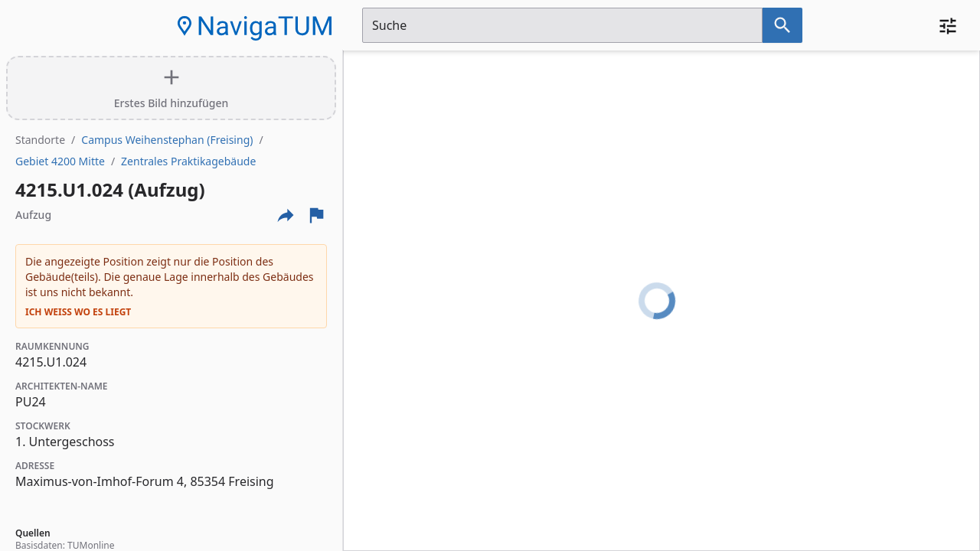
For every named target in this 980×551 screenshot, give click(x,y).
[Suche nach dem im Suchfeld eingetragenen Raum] (782, 25)
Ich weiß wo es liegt (78, 312)
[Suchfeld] (562, 25)
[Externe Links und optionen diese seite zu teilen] (286, 215)
